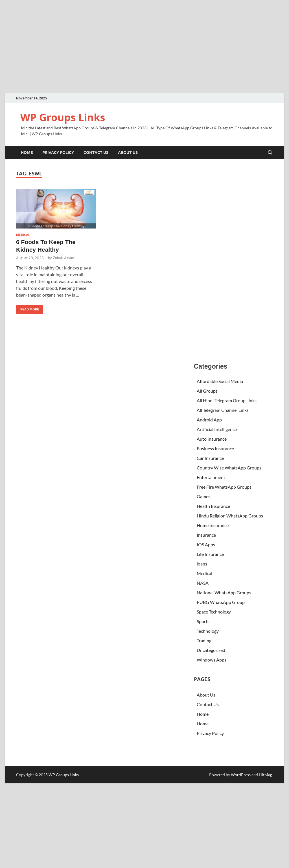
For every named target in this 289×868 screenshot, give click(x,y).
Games (203, 496)
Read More (28, 308)
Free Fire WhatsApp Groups (224, 487)
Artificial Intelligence (217, 429)
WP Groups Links (63, 117)
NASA (203, 583)
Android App (209, 420)
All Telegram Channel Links (223, 410)
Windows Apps (212, 660)
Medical (23, 235)
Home (27, 153)
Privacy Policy (58, 153)
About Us (128, 153)
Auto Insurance (212, 439)
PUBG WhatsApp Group (221, 602)
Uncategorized (211, 650)
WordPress (241, 775)
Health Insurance (213, 506)
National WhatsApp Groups (224, 592)
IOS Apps (206, 544)
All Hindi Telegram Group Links (227, 400)
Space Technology (214, 612)
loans (202, 564)
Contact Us (96, 153)
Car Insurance (210, 458)
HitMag (265, 775)
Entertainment (211, 477)
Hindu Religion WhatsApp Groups (230, 516)
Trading (204, 640)
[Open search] (270, 153)
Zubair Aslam (64, 258)
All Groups (207, 391)
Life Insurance (210, 554)
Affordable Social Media (220, 381)
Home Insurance (213, 525)
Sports (203, 621)
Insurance (206, 535)
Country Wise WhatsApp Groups (229, 468)
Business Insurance (216, 448)
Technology (208, 631)
